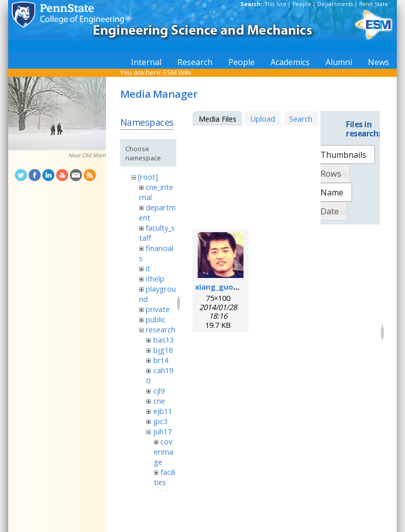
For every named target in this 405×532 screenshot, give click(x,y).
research (160, 329)
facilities (165, 477)
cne (159, 401)
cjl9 (159, 390)
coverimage (164, 452)
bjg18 (163, 350)
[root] (148, 177)
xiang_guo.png (222, 287)
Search (301, 119)
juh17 (163, 431)
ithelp (155, 278)
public (156, 319)
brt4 (161, 360)
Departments (335, 4)
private (158, 309)
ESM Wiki (177, 72)
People (302, 4)
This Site (276, 4)
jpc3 (160, 421)
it (148, 268)
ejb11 (163, 411)
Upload (263, 119)
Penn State (374, 4)
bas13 (164, 340)
